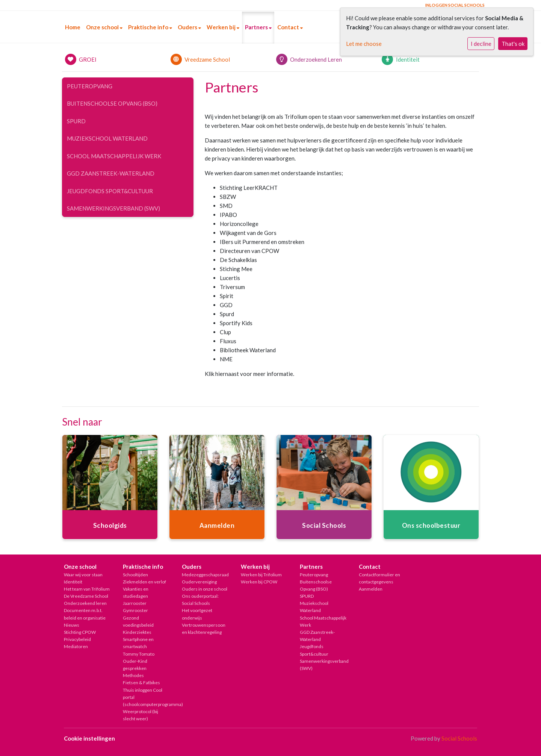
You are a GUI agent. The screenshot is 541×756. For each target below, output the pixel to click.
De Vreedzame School (86, 596)
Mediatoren (76, 646)
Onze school (103, 27)
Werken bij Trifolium (261, 575)
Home (73, 27)
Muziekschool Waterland (107, 138)
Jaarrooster (135, 603)
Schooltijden (135, 575)
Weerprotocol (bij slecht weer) (141, 715)
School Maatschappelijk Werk (114, 156)
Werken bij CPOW (259, 582)
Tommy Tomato (139, 654)
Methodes (133, 675)
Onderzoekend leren (85, 603)
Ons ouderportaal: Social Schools (200, 600)
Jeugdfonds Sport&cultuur (110, 191)
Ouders (188, 27)
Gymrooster (135, 610)
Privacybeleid (77, 639)
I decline (481, 44)
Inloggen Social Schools (455, 5)
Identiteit (73, 582)
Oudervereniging (199, 582)
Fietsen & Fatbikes (141, 683)
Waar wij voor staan (83, 575)
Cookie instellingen (89, 738)
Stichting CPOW (80, 632)
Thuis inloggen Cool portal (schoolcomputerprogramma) (147, 697)
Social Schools (459, 738)
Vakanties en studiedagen (136, 592)
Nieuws (72, 625)
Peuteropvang (90, 86)
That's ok (513, 44)
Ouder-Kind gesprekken (135, 665)
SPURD (76, 121)
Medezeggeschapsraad (205, 575)
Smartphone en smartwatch (138, 643)
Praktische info (149, 27)
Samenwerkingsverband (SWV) (113, 208)
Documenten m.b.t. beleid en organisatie (85, 614)
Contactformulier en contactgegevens (379, 578)
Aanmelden (371, 589)
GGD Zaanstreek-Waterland (111, 173)
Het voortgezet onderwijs (197, 614)
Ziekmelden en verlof (144, 582)
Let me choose (364, 44)
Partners (257, 27)
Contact (289, 27)
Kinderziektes (137, 632)
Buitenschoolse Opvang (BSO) (112, 103)
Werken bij (222, 27)
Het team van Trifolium (87, 589)
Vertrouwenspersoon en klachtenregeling (204, 629)
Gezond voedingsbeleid (138, 621)
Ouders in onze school (205, 589)
